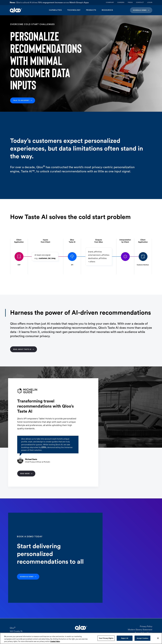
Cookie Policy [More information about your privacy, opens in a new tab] (55, 641)
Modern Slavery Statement (140, 630)
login (150, 2)
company (110, 2)
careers (121, 2)
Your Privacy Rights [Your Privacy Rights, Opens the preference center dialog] (106, 638)
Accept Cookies (142, 638)
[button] (55, 10)
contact (140, 2)
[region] (81, 638)
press (130, 2)
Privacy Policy (146, 626)
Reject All (125, 638)
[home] (25, 10)
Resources (107, 10)
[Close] (158, 638)
